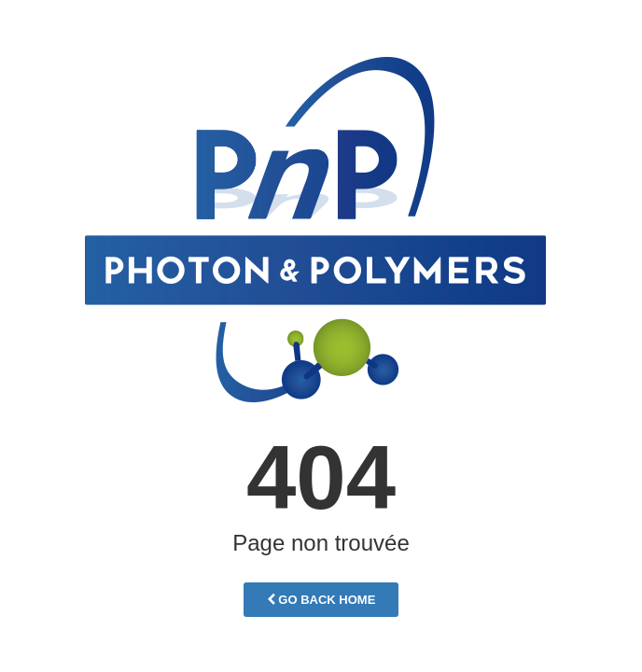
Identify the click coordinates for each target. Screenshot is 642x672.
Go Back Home (321, 600)
